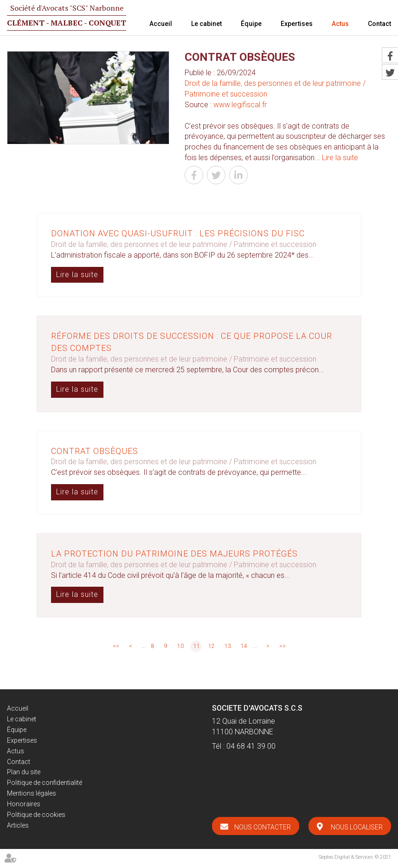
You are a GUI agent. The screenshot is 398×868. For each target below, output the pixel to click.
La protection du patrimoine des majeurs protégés (174, 554)
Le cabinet (206, 24)
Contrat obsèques (95, 451)
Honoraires (24, 804)
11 (197, 646)
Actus (340, 24)
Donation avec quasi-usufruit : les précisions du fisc (178, 233)
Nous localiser (357, 827)
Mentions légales (32, 793)
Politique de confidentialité (45, 783)
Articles (18, 825)
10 (180, 646)
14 (244, 646)
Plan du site (24, 772)
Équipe (251, 24)
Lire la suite (340, 158)
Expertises (297, 24)
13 (228, 646)
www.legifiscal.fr (240, 105)
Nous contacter (263, 827)
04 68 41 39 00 (251, 746)
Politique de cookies (36, 815)
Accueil (161, 24)
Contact (379, 24)
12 (212, 646)
